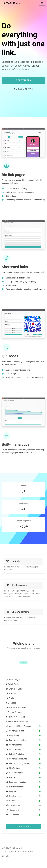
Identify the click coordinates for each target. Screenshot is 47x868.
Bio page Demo (23, 89)
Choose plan (24, 827)
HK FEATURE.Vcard (12, 3)
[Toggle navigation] (42, 3)
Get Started (24, 80)
